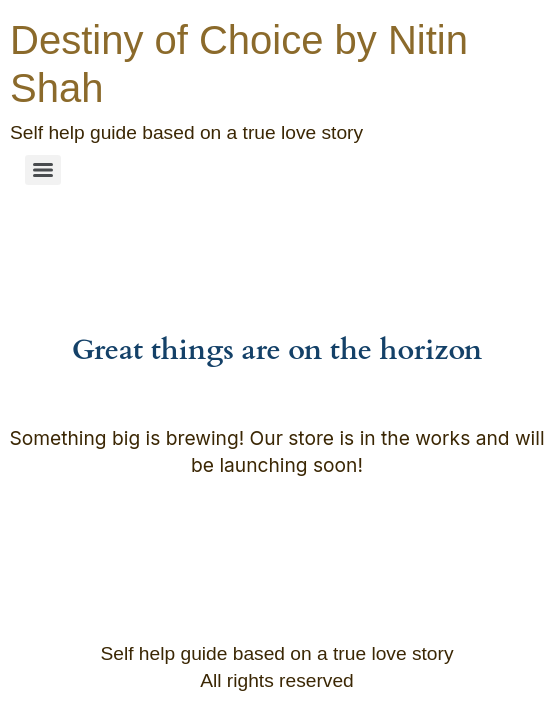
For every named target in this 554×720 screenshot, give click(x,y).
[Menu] (43, 170)
